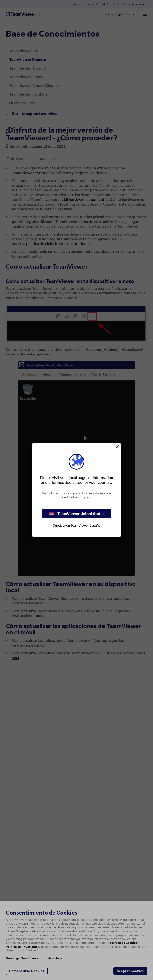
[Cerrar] (117, 447)
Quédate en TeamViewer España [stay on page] (77, 525)
